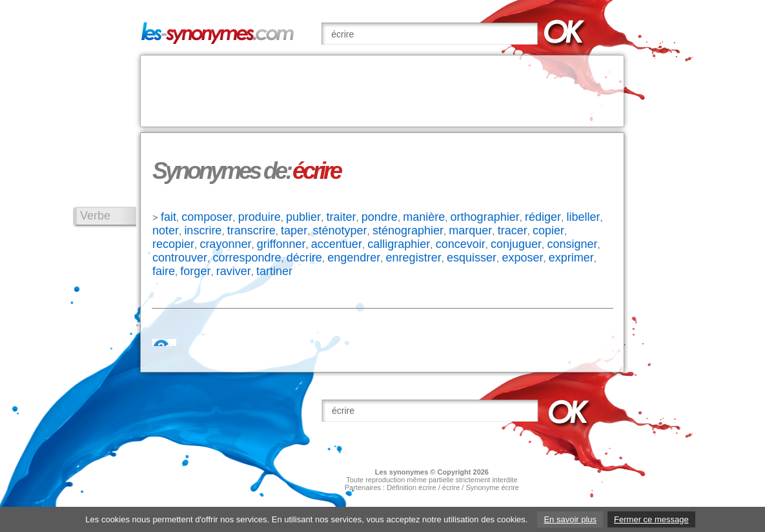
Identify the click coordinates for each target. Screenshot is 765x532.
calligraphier (399, 244)
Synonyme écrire (492, 487)
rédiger (543, 217)
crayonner (225, 244)
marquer (470, 230)
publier (303, 217)
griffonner (281, 244)
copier (548, 230)
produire (260, 217)
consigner (572, 244)
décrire (304, 258)
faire (164, 271)
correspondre (247, 258)
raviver (234, 271)
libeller (583, 217)
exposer (522, 258)
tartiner (274, 271)
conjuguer (516, 244)
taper (294, 230)
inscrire (203, 230)
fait (168, 217)
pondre (380, 217)
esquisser (472, 258)
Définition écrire (411, 487)
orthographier (485, 217)
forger (195, 271)
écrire (451, 487)
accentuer (337, 244)
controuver (180, 258)
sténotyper (340, 230)
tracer (513, 230)
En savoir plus (570, 519)
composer (207, 217)
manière (424, 217)
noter (166, 230)
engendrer (354, 258)
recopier (173, 244)
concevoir (461, 244)
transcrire (251, 230)
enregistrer (414, 258)
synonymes (409, 472)
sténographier (408, 230)
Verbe (95, 216)
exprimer (571, 258)
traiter (341, 217)
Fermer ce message (651, 519)
